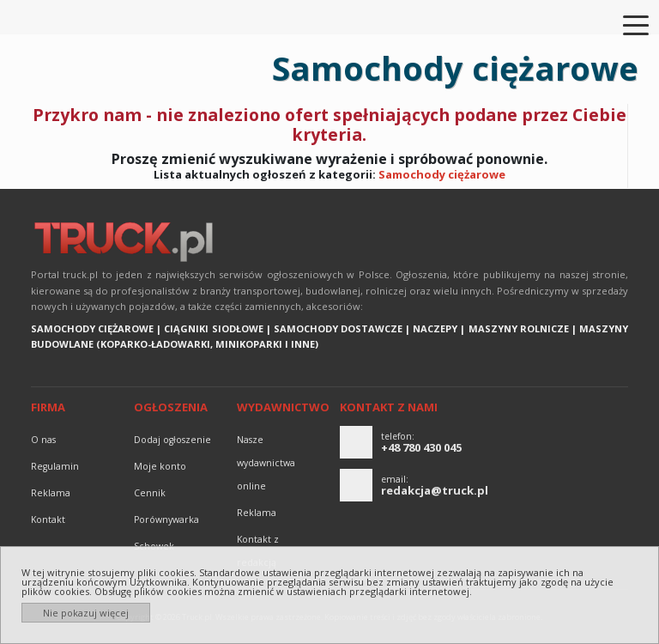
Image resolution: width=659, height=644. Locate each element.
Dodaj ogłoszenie (172, 440)
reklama (51, 493)
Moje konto (160, 466)
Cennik (150, 493)
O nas (43, 440)
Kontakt (48, 519)
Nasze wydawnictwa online (266, 463)
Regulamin (55, 466)
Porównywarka (166, 519)
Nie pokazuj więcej (86, 613)
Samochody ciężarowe (442, 174)
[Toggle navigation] (626, 24)
